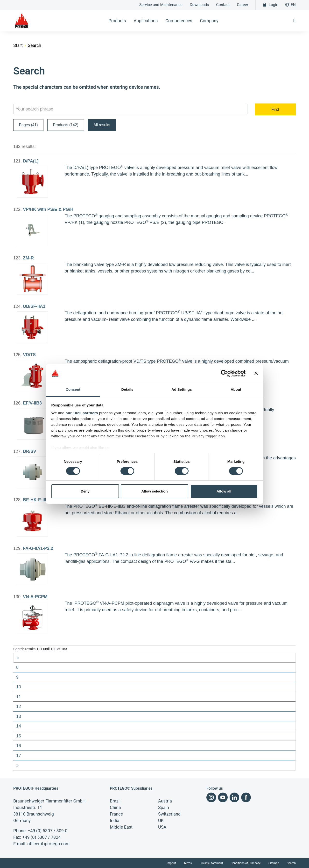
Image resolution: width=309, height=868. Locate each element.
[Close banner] (256, 373)
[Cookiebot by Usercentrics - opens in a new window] (224, 373)
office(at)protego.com (48, 844)
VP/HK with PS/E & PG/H (48, 209)
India (115, 820)
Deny (85, 491)
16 (19, 746)
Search (291, 863)
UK (161, 820)
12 (19, 706)
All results (102, 125)
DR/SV (30, 451)
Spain (164, 807)
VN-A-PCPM (35, 597)
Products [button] (117, 21)
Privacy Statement (211, 863)
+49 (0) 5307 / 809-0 (48, 831)
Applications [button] (146, 21)
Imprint (171, 863)
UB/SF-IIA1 (34, 306)
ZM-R (28, 258)
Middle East (121, 827)
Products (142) (66, 125)
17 (19, 756)
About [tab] (236, 389)
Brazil (115, 801)
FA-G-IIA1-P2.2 (38, 548)
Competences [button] (179, 21)
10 (19, 687)
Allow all (224, 491)
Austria (165, 801)
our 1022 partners (82, 413)
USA (162, 827)
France (116, 814)
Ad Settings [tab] (182, 389)
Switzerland (169, 814)
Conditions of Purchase (246, 863)
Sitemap (274, 863)
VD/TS (29, 355)
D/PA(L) (31, 161)
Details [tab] (127, 389)
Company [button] (209, 21)
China (115, 807)
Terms (188, 863)
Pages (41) (28, 125)
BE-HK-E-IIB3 (37, 500)
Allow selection (154, 491)
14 (19, 726)
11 (19, 697)
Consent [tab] (73, 389)
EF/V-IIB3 (32, 403)
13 (19, 716)
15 (19, 736)
